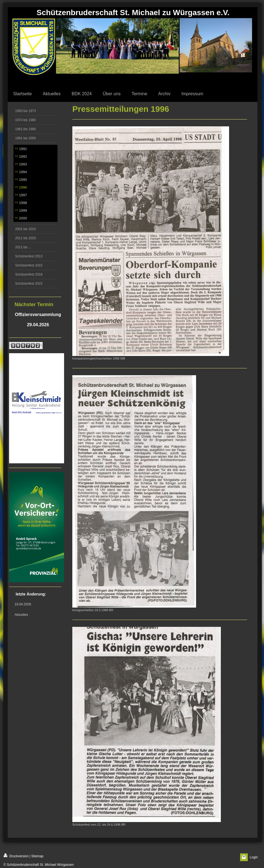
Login (254, 857)
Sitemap (37, 856)
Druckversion (16, 856)
